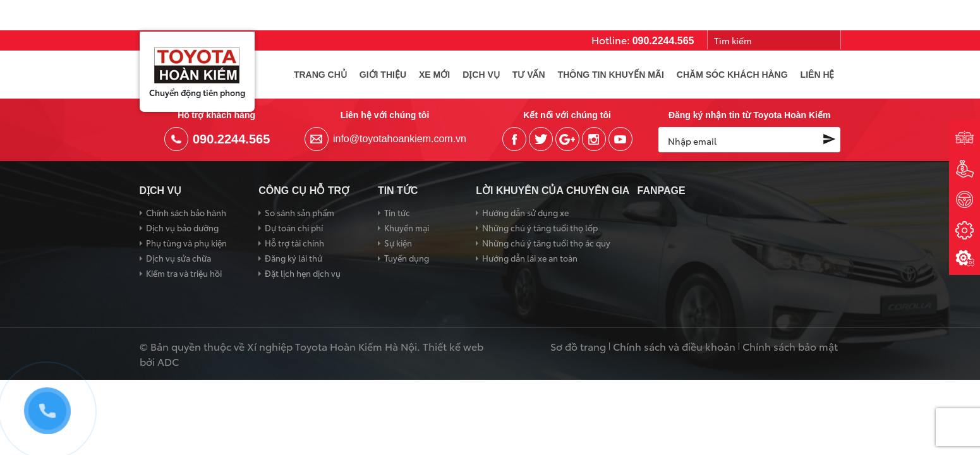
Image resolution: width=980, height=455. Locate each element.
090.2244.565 (663, 41)
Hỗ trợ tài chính (294, 243)
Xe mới (434, 75)
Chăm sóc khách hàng (732, 75)
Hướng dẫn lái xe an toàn (530, 258)
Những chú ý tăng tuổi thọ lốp (540, 227)
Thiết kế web (453, 346)
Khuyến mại (407, 227)
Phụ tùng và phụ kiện (186, 243)
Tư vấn (529, 75)
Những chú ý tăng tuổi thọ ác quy (546, 243)
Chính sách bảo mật (790, 346)
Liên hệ (818, 75)
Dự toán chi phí (294, 227)
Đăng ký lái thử (293, 258)
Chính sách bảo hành (186, 212)
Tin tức (397, 212)
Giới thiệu (383, 75)
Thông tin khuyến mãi (611, 75)
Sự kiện (398, 243)
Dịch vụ (481, 75)
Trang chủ (320, 75)
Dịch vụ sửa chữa (178, 258)
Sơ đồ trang (578, 346)
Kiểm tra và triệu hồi (184, 273)
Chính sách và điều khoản (674, 346)
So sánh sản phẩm (299, 212)
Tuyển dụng (407, 258)
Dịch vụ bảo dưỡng (182, 227)
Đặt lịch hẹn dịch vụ (303, 273)
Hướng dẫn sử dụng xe (525, 212)
